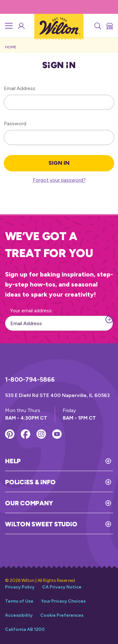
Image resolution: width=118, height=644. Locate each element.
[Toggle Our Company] (83, 503)
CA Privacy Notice (62, 587)
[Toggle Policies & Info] (84, 482)
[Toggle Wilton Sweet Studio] (95, 524)
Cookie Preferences (62, 615)
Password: (15, 123)
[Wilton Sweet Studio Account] (21, 26)
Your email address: (31, 311)
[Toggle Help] (67, 461)
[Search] (97, 26)
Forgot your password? (59, 180)
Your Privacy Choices (63, 601)
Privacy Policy (20, 587)
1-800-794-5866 (30, 379)
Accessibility (19, 615)
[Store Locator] (109, 26)
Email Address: (20, 88)
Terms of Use (19, 601)
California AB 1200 (25, 629)
